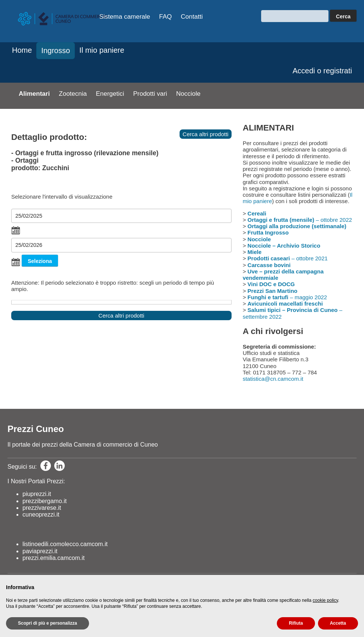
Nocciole (188, 94)
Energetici (110, 94)
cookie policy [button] (325, 600)
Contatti (192, 17)
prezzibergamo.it (45, 501)
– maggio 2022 (287, 297)
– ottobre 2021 (288, 258)
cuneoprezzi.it (41, 514)
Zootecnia (73, 94)
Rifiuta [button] (296, 623)
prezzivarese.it (42, 508)
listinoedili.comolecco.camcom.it (65, 544)
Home (22, 50)
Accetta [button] (338, 623)
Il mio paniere (102, 50)
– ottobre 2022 (300, 220)
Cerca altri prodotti (206, 134)
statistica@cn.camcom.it (273, 379)
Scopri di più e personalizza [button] (48, 623)
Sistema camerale (125, 17)
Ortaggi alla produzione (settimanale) (297, 226)
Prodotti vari (150, 94)
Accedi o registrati (322, 71)
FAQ (165, 17)
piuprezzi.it (37, 494)
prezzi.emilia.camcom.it (53, 558)
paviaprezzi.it (40, 551)
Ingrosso (56, 50)
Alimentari (34, 94)
